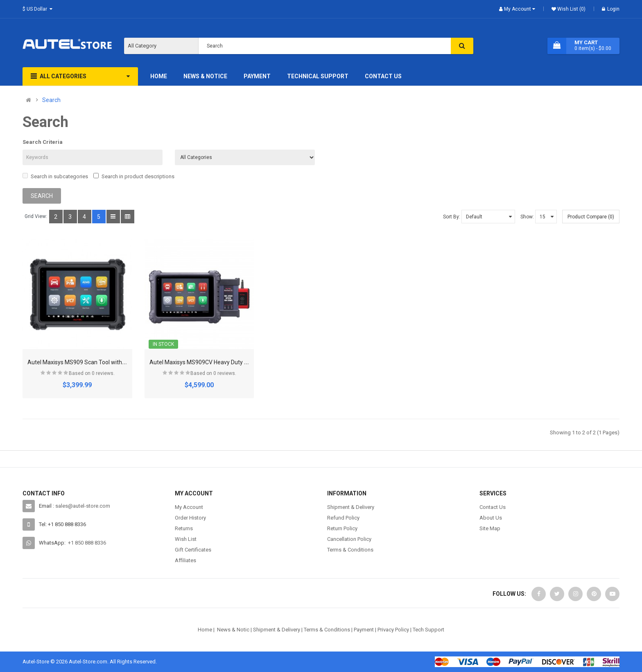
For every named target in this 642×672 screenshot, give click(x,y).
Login (611, 9)
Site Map (490, 528)
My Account (189, 507)
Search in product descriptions (134, 176)
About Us (491, 518)
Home (205, 630)
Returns (184, 528)
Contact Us (493, 507)
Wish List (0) (571, 9)
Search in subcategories (55, 176)
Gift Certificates (193, 550)
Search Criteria (43, 142)
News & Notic (233, 630)
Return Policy (342, 528)
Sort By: (452, 217)
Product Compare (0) (591, 217)
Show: (527, 217)
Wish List (186, 539)
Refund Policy (343, 518)
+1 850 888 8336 (87, 543)
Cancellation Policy (349, 539)
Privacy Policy (393, 630)
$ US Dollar (38, 9)
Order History (190, 518)
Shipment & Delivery (351, 507)
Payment (364, 630)
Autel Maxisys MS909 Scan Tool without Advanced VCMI (100, 362)
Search (51, 100)
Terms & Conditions (350, 550)
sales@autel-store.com (83, 506)
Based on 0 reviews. (92, 373)
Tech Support (428, 630)
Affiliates (185, 560)
